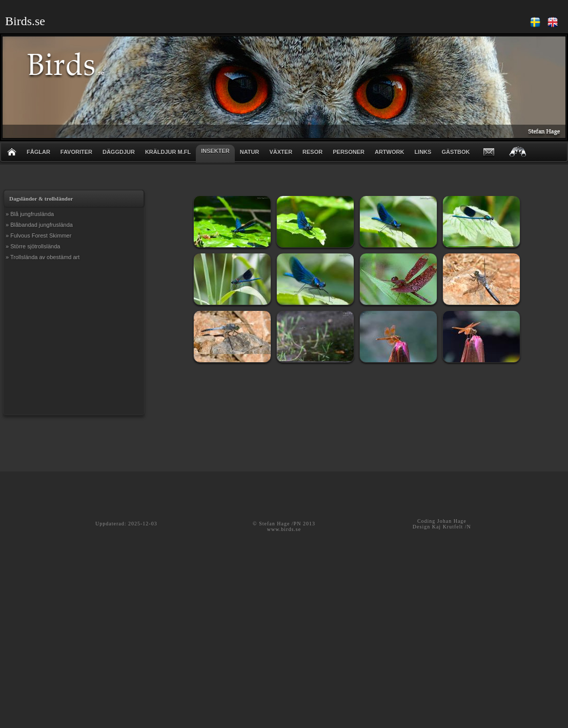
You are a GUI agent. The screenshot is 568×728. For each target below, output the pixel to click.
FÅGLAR (38, 152)
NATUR (250, 152)
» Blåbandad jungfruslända (39, 225)
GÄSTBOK (455, 152)
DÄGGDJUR (119, 152)
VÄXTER (281, 152)
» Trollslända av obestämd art (43, 257)
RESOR (312, 152)
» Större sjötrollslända (33, 246)
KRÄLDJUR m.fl (168, 152)
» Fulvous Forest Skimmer (38, 235)
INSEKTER (215, 151)
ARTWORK (389, 152)
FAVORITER (76, 152)
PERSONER (349, 152)
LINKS (423, 152)
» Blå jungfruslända (30, 214)
